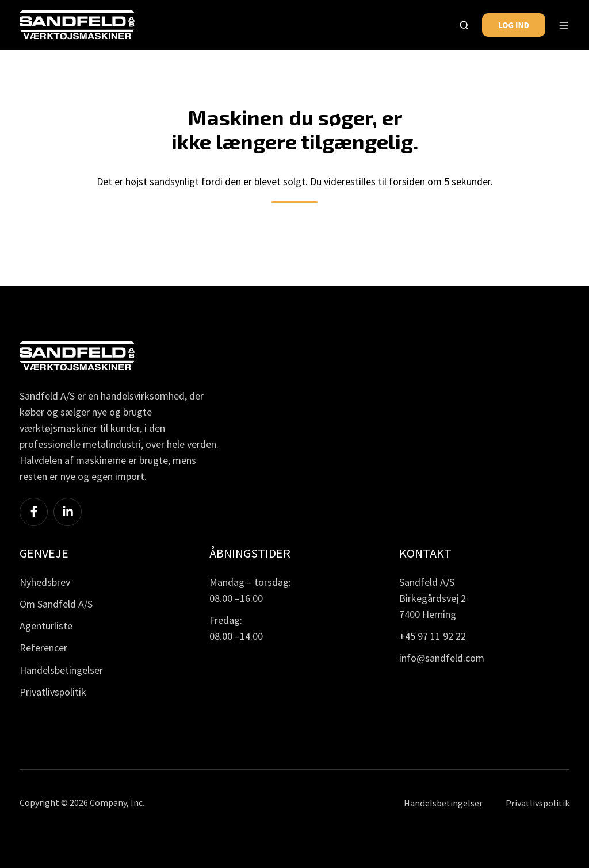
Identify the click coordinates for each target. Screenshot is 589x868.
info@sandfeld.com (442, 658)
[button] (464, 25)
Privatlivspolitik (53, 692)
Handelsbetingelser (61, 670)
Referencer (43, 648)
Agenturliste (46, 626)
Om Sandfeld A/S (56, 604)
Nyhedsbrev (45, 582)
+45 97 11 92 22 (433, 636)
